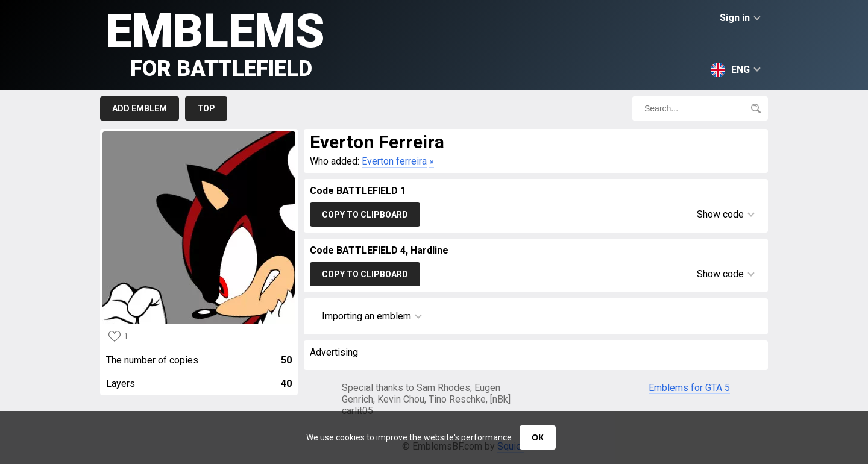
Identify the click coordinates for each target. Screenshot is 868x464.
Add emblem (140, 108)
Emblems (215, 42)
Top (206, 108)
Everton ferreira (394, 161)
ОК (537, 437)
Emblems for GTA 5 (689, 388)
